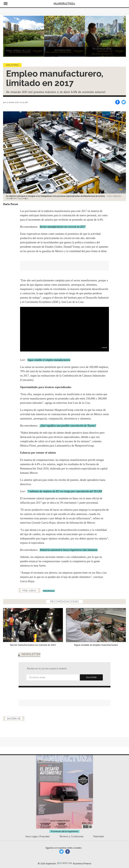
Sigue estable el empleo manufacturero (49, 360)
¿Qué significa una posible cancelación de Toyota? (68, 426)
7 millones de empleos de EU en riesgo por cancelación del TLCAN (65, 491)
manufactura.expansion (68, 852)
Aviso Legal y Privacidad (37, 836)
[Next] (123, 36)
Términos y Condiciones (71, 836)
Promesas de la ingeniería (64, 831)
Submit (91, 677)
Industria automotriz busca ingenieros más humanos (69, 550)
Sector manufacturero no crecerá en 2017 (63, 227)
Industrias (12, 65)
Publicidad (99, 836)
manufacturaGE (61, 852)
